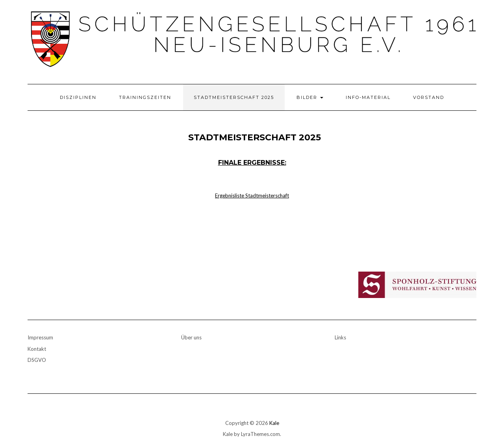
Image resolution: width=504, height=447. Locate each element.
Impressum (40, 337)
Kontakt (37, 349)
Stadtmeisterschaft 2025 (234, 97)
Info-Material (368, 97)
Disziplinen (78, 97)
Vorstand (429, 97)
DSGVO (37, 360)
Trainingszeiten (145, 97)
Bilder (310, 97)
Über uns (191, 337)
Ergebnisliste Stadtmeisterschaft (252, 196)
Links (340, 337)
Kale (274, 423)
